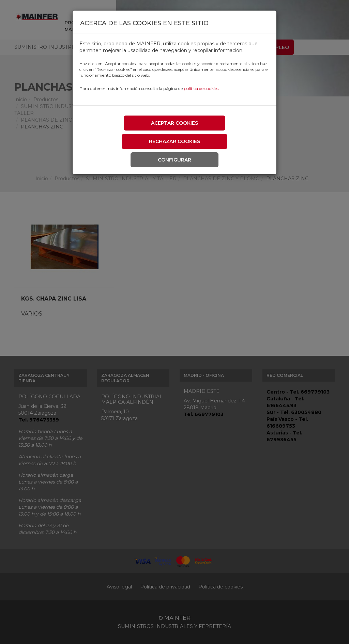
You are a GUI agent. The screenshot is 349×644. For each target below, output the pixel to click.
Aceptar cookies (174, 123)
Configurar (174, 160)
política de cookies (201, 88)
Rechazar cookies (174, 141)
